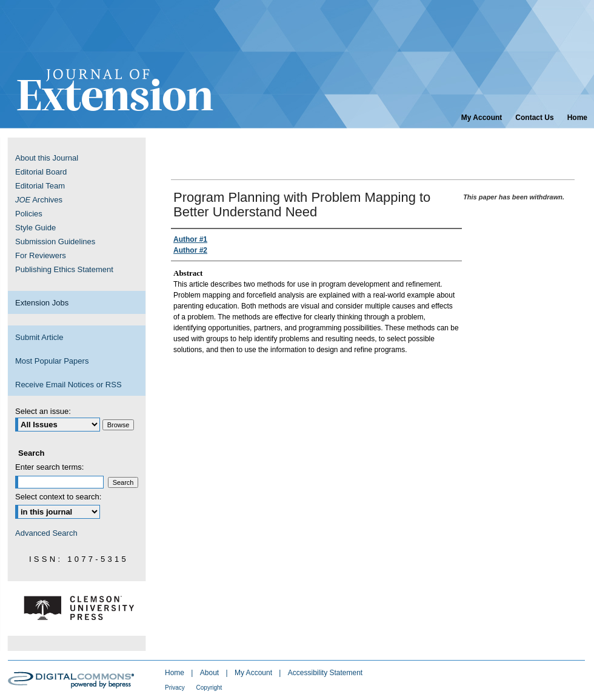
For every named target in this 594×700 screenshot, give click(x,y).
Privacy (176, 688)
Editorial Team (40, 186)
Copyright (209, 688)
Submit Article (39, 337)
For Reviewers (41, 255)
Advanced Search (46, 533)
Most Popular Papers (52, 361)
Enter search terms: (49, 467)
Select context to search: (58, 497)
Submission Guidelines (55, 242)
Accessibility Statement (325, 673)
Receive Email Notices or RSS (68, 385)
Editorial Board (41, 172)
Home (175, 673)
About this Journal (47, 158)
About (211, 673)
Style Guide (35, 228)
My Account (254, 673)
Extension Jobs (42, 303)
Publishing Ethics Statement (64, 269)
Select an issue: (43, 411)
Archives (39, 200)
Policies (29, 214)
